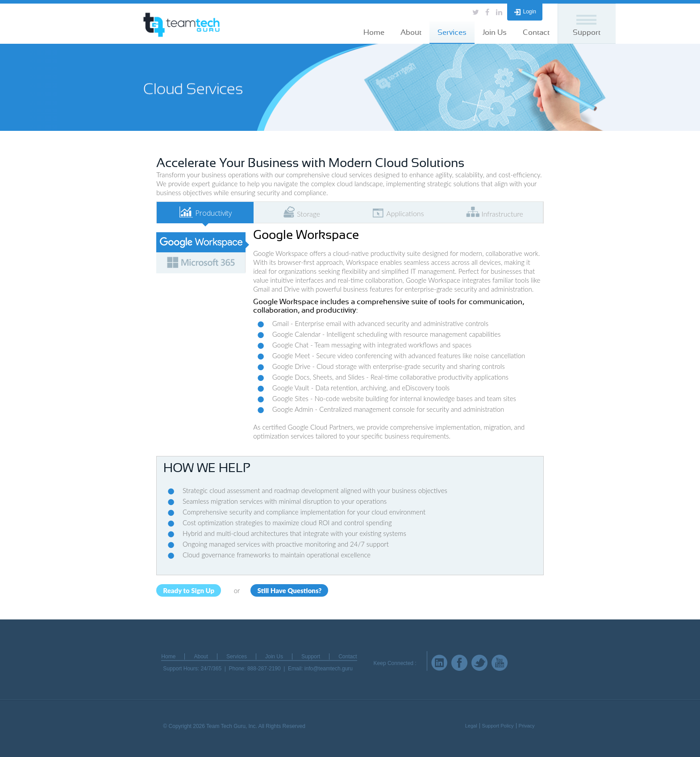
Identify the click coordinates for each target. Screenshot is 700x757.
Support (587, 32)
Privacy (527, 726)
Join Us (495, 32)
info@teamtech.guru (329, 669)
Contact (536, 32)
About (411, 32)
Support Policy (498, 726)
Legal (471, 726)
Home (374, 32)
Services (452, 32)
